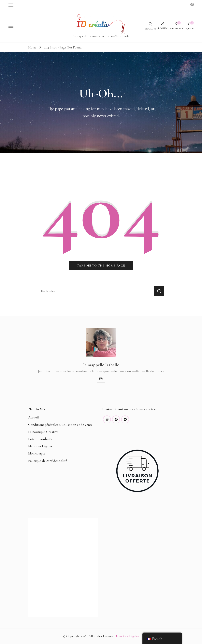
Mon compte (37, 454)
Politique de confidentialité (48, 461)
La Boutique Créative (43, 432)
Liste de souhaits (40, 439)
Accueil (34, 418)
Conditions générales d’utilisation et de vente (60, 425)
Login (163, 26)
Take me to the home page (101, 266)
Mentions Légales (40, 446)
